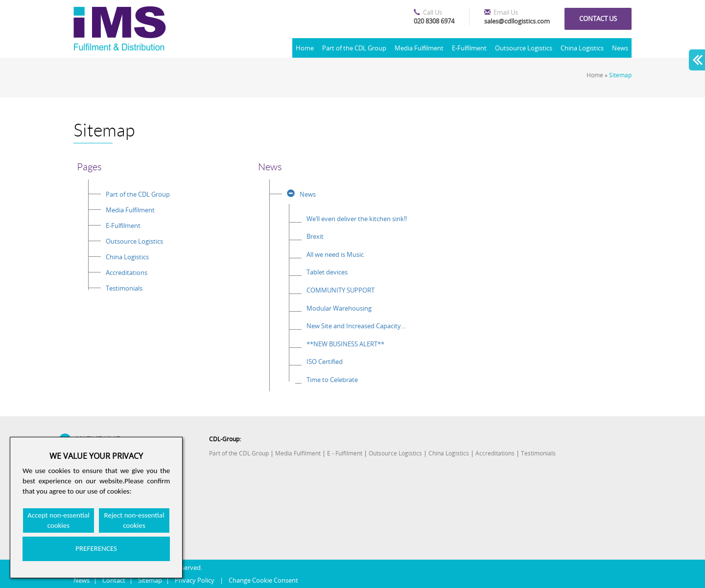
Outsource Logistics (524, 48)
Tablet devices (327, 272)
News (620, 48)
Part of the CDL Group (354, 48)
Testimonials (124, 288)
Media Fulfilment (419, 48)
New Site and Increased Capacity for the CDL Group (357, 326)
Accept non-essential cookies (59, 520)
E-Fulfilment (469, 48)
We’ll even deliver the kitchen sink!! (357, 219)
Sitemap (620, 75)
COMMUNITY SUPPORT (341, 290)
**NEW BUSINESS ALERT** (345, 344)
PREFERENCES (96, 548)
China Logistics (582, 48)
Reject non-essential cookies (134, 520)
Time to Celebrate (332, 380)
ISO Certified (325, 362)
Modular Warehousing (339, 308)
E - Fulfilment (345, 453)
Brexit (315, 236)
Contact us (598, 19)
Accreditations (127, 272)
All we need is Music (335, 254)
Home (305, 48)
